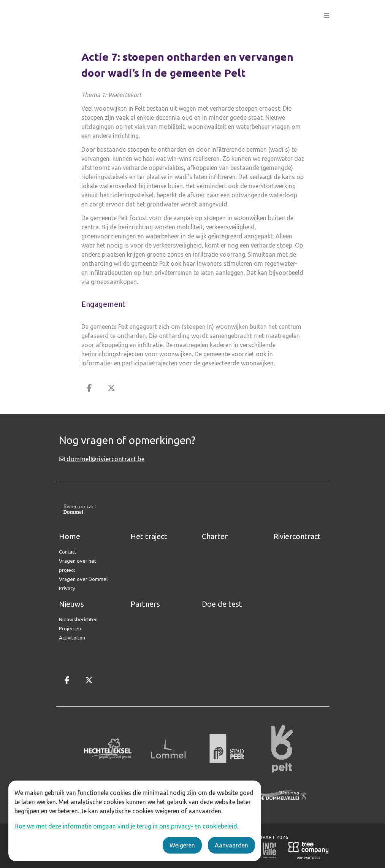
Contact (68, 552)
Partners (145, 604)
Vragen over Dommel (83, 579)
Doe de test (222, 604)
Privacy (67, 588)
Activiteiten (72, 638)
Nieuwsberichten (78, 619)
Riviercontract (297, 536)
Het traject (149, 536)
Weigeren (182, 845)
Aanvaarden (231, 845)
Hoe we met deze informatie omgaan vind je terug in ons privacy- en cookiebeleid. (126, 826)
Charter (215, 536)
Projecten (70, 628)
